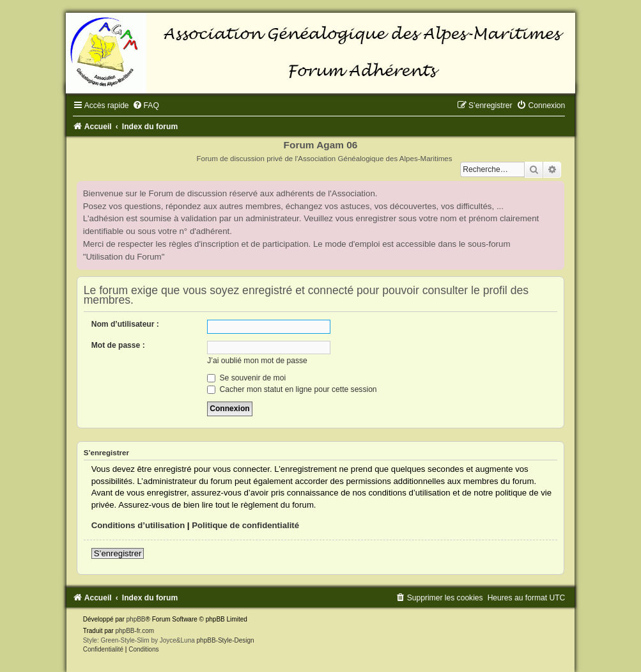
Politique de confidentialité (245, 525)
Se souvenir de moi (246, 378)
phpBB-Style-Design (226, 640)
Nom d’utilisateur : (125, 324)
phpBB (136, 619)
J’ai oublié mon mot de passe (257, 361)
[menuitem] (146, 105)
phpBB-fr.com (135, 631)
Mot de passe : (118, 345)
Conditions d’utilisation (138, 525)
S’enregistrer (118, 553)
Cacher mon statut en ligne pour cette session (292, 389)
